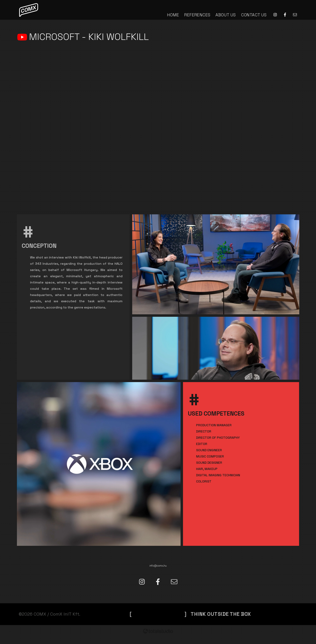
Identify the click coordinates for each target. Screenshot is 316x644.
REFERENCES (197, 15)
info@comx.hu (158, 564)
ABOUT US (226, 15)
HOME (173, 15)
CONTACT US (254, 15)
